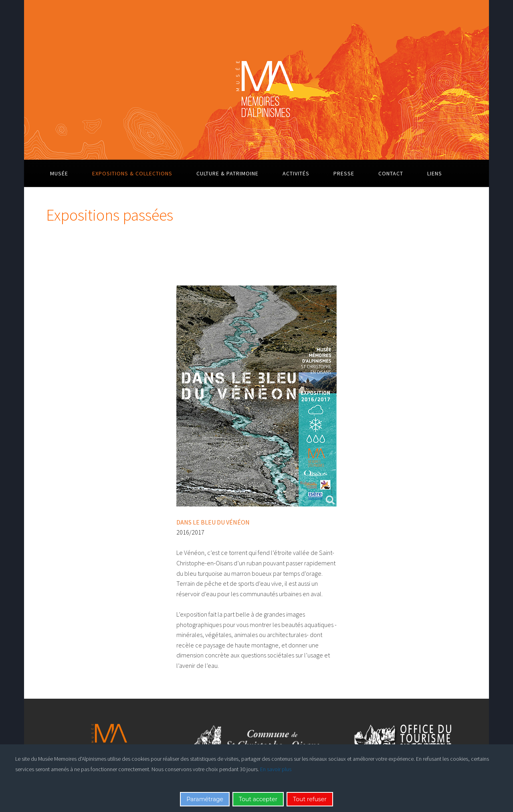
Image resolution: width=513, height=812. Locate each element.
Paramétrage (205, 799)
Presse (344, 173)
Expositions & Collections (132, 173)
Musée (59, 173)
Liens (435, 173)
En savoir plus (276, 769)
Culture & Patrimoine (227, 173)
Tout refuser (310, 799)
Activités (296, 173)
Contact (391, 173)
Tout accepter (258, 799)
